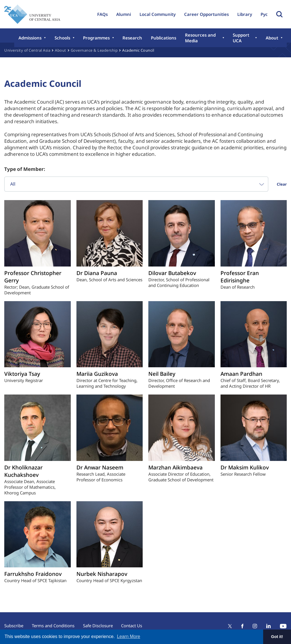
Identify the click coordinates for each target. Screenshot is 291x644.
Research (132, 38)
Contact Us (132, 626)
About (272, 38)
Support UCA (241, 38)
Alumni (124, 14)
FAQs (102, 14)
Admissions (30, 38)
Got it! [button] (277, 637)
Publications (163, 38)
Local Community (158, 14)
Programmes (96, 38)
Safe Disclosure (98, 626)
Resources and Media (199, 38)
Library (245, 14)
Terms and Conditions (53, 626)
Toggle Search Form (279, 14)
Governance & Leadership (94, 50)
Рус (264, 14)
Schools (62, 38)
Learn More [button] (128, 636)
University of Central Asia (27, 50)
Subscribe (14, 626)
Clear (282, 184)
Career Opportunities (206, 14)
